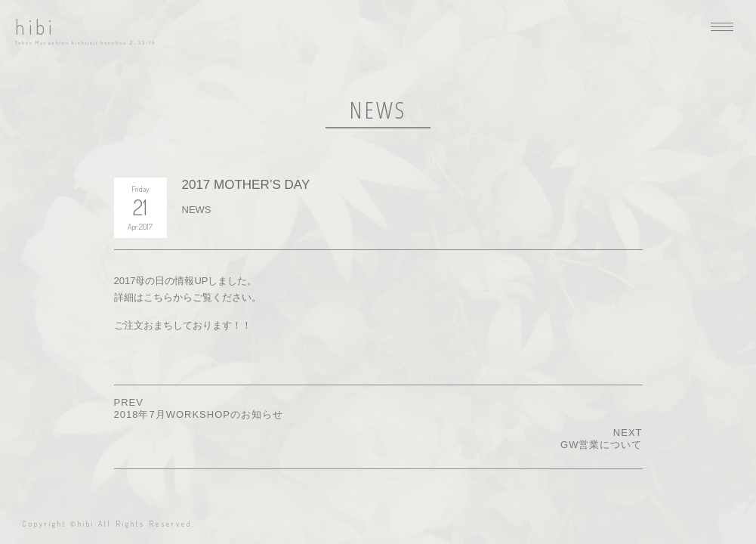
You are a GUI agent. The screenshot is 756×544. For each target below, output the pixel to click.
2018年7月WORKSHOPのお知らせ (199, 414)
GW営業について (601, 445)
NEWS (197, 210)
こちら (158, 297)
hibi (35, 27)
